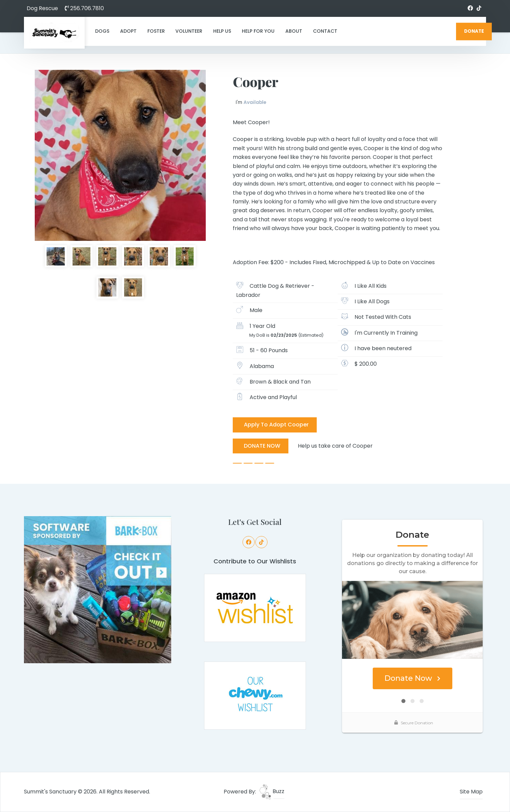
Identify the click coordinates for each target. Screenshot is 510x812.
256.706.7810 (84, 8)
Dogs (102, 31)
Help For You (258, 31)
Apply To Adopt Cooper (276, 425)
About (294, 31)
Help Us (222, 31)
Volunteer (189, 31)
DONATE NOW (262, 446)
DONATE (474, 31)
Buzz (272, 791)
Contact (325, 31)
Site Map (471, 792)
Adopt (128, 31)
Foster (156, 31)
